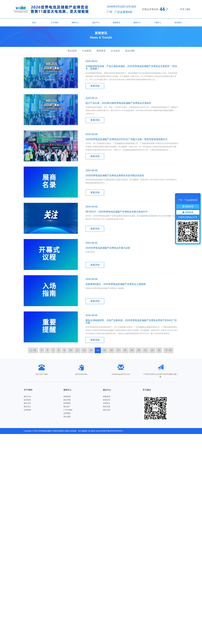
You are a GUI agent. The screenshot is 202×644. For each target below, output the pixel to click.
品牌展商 (67, 413)
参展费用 (67, 403)
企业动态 (115, 51)
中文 (182, 9)
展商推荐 (101, 51)
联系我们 (178, 23)
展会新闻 (72, 51)
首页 (34, 23)
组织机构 (27, 400)
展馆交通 (107, 407)
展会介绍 (27, 396)
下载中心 (158, 23)
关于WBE (55, 23)
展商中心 (75, 23)
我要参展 (67, 396)
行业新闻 (87, 51)
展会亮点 (27, 407)
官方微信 (147, 390)
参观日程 (107, 400)
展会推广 (67, 407)
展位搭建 (67, 417)
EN (188, 9)
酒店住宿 (107, 410)
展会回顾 (130, 51)
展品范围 (67, 400)
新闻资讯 (116, 23)
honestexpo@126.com (121, 374)
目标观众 (107, 403)
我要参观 (107, 396)
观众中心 (96, 23)
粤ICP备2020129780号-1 (113, 431)
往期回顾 (27, 410)
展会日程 (27, 403)
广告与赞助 (68, 410)
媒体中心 (137, 23)
